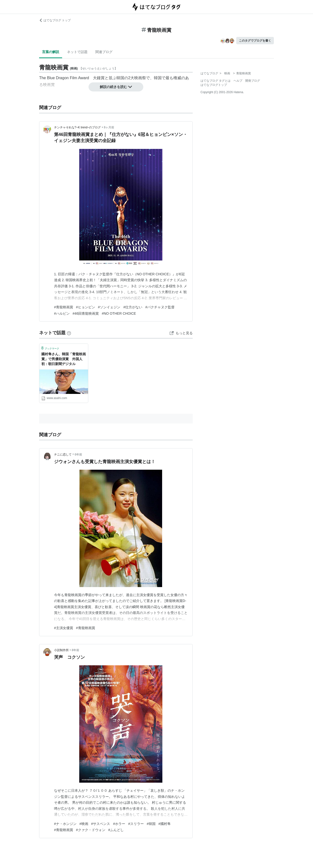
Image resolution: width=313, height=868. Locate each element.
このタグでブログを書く (255, 41)
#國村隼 (165, 824)
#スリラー (136, 824)
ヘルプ (238, 81)
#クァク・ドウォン (91, 830)
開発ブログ (253, 81)
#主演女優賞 (64, 628)
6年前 (78, 455)
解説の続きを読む (116, 87)
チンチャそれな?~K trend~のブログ (77, 127)
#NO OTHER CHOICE (119, 313)
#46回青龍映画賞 (86, 313)
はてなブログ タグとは (216, 81)
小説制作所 (61, 650)
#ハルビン (62, 313)
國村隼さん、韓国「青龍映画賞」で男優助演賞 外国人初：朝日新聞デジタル (64, 359)
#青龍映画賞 (64, 307)
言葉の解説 (51, 52)
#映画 (84, 824)
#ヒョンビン (86, 307)
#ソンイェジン (109, 307)
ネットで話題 (77, 52)
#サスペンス (101, 824)
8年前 (75, 650)
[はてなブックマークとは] (69, 333)
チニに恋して (63, 455)
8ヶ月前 (109, 127)
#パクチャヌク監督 (160, 307)
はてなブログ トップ (55, 20)
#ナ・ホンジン (65, 824)
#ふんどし (116, 830)
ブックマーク (50, 348)
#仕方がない (133, 307)
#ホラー (119, 824)
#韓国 (151, 824)
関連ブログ (104, 52)
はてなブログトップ (214, 85)
